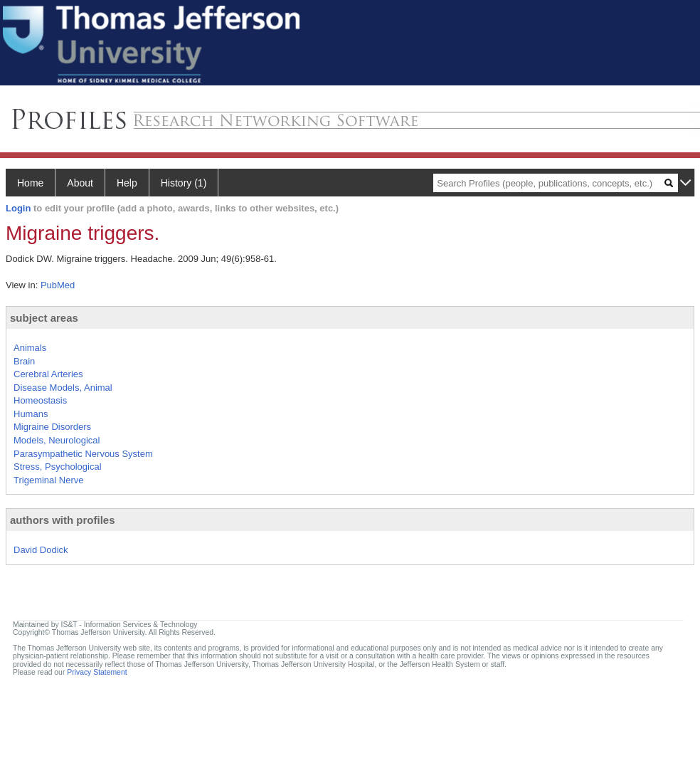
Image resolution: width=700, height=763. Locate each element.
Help (127, 183)
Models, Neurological (57, 440)
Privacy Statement (97, 672)
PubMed (58, 285)
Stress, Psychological (58, 467)
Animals (30, 348)
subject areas (44, 318)
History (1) (184, 183)
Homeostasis (40, 400)
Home (30, 183)
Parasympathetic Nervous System (83, 454)
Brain (24, 361)
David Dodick (41, 550)
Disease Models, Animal (63, 388)
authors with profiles (63, 520)
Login (18, 208)
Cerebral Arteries (48, 374)
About (80, 183)
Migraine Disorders (52, 427)
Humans (31, 414)
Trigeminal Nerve (49, 480)
